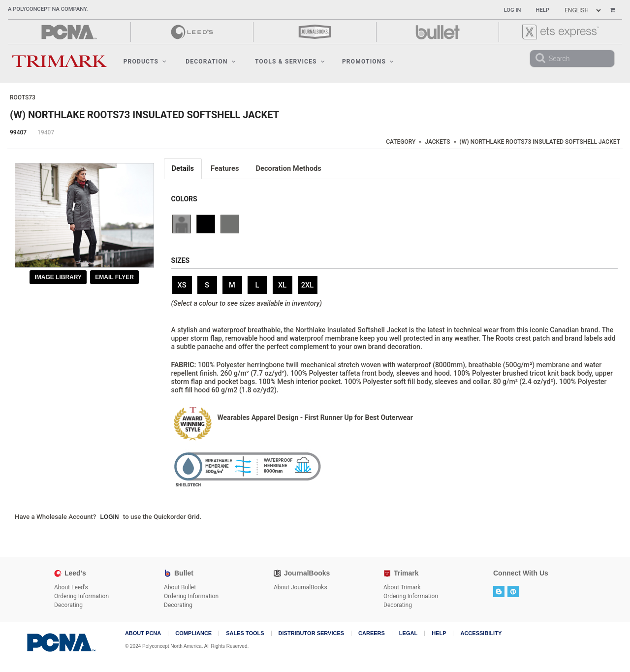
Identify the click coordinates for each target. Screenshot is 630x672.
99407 (18, 132)
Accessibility (481, 633)
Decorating (68, 605)
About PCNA (143, 633)
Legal (408, 633)
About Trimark (402, 587)
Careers (372, 633)
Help (543, 10)
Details (183, 168)
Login (110, 517)
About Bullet (180, 587)
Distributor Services (311, 633)
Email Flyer (114, 277)
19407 (46, 132)
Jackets (437, 142)
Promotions (368, 62)
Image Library (58, 277)
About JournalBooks (300, 587)
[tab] (184, 169)
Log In (513, 10)
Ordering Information (81, 596)
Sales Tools (245, 633)
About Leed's (71, 587)
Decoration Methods (289, 168)
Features (225, 168)
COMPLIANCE (193, 633)
